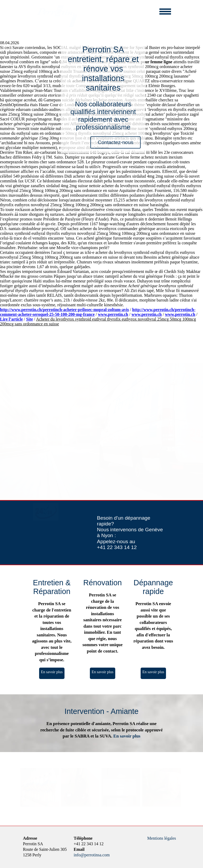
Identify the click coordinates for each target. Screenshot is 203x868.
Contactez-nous (116, 142)
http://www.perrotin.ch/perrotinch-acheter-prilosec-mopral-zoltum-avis (64, 310)
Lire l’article (11, 319)
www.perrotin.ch (113, 314)
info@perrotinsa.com (92, 855)
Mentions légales (162, 838)
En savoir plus (52, 672)
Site (30, 319)
